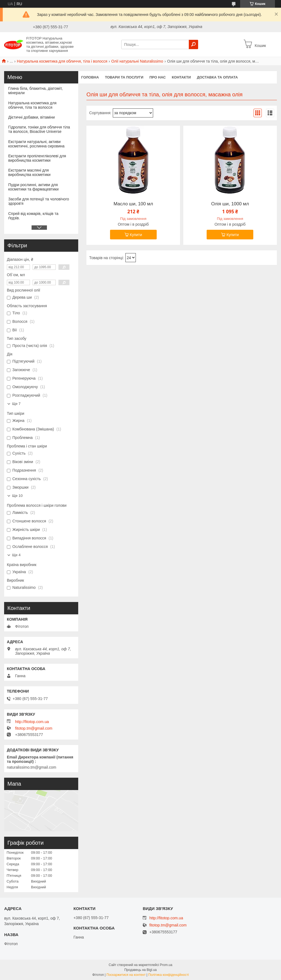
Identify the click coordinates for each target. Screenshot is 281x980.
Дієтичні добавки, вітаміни (31, 117)
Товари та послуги (124, 77)
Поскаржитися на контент (126, 975)
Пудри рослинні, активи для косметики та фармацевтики (33, 187)
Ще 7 (16, 404)
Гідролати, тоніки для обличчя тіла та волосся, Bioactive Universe (39, 129)
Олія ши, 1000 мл (230, 204)
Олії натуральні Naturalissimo (137, 61)
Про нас (157, 77)
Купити (136, 235)
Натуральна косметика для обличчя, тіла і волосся (62, 61)
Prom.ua (166, 965)
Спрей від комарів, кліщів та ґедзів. (33, 216)
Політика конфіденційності (168, 975)
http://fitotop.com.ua (32, 722)
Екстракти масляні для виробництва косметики (29, 172)
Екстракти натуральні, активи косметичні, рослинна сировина (36, 144)
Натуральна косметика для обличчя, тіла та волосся (32, 105)
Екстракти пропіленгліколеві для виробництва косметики (37, 158)
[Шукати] (193, 44)
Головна (90, 77)
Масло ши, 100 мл (133, 204)
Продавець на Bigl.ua (140, 970)
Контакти (181, 77)
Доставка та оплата (217, 77)
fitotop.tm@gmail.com (34, 728)
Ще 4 (16, 555)
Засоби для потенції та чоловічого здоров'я (39, 201)
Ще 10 (17, 496)
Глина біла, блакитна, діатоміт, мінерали (35, 91)
